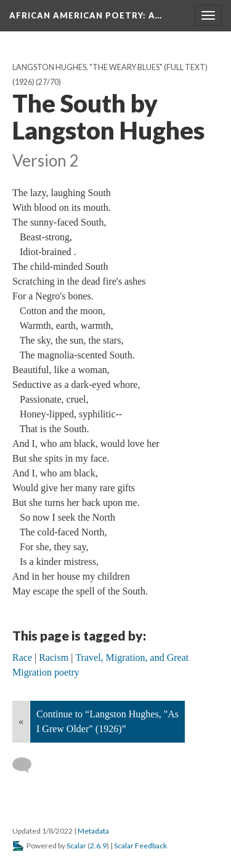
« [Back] (21, 721)
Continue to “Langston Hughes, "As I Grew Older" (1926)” (107, 721)
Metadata (93, 831)
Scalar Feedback (140, 846)
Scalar (76, 846)
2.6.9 (98, 846)
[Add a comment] (27, 765)
